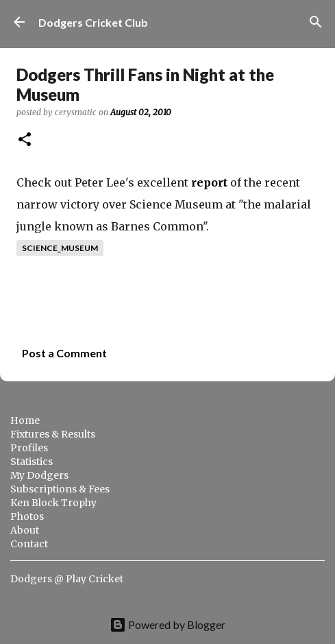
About (25, 530)
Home (25, 420)
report (209, 182)
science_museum (60, 248)
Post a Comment (64, 353)
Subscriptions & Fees (60, 489)
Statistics (32, 462)
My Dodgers (39, 475)
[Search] (316, 22)
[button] (25, 140)
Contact (29, 544)
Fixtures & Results (53, 434)
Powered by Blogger (167, 624)
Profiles (29, 448)
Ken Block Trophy (53, 503)
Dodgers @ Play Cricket (67, 579)
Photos (27, 516)
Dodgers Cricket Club (93, 22)
